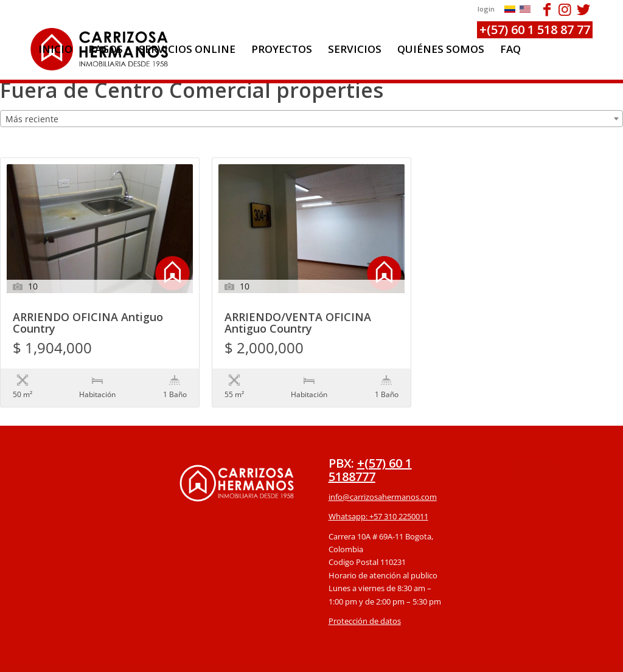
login (486, 9)
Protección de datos (365, 596)
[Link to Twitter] (583, 9)
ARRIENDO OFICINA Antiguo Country (88, 324)
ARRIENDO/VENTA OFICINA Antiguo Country (298, 324)
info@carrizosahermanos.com (383, 472)
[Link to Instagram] (565, 9)
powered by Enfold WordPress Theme (381, 656)
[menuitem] (55, 49)
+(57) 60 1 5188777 (370, 445)
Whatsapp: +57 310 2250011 (378, 491)
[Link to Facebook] (547, 9)
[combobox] (311, 119)
